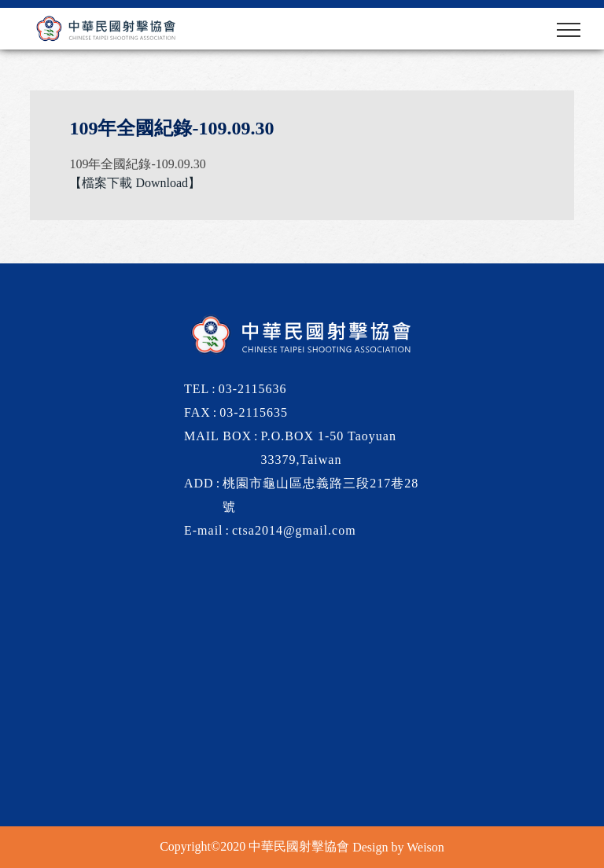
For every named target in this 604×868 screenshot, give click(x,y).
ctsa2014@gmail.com (294, 530)
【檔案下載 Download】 (135, 183)
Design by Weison (398, 847)
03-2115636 (253, 389)
